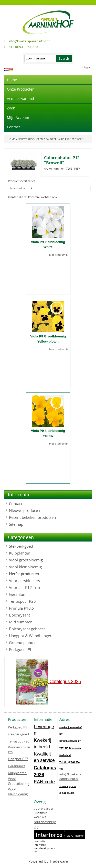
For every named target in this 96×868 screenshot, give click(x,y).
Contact (13, 127)
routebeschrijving (45, 824)
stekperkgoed (18, 734)
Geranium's (17, 766)
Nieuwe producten (25, 510)
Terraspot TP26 (22, 601)
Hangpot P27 (18, 759)
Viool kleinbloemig (25, 567)
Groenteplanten (23, 643)
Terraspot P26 (19, 741)
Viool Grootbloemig (19, 781)
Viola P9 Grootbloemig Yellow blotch (48, 339)
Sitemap (16, 524)
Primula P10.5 (22, 608)
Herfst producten (24, 574)
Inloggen (87, 67)
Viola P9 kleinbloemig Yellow (48, 433)
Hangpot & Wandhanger (30, 636)
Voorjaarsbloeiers (24, 581)
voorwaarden (44, 808)
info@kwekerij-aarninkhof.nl (70, 777)
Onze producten (21, 89)
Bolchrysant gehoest (27, 629)
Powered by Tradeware (48, 861)
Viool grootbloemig (26, 560)
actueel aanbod (20, 99)
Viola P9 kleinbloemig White (48, 244)
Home (12, 80)
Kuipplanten (20, 553)
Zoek (11, 108)
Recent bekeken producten (32, 517)
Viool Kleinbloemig (18, 792)
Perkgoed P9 (20, 649)
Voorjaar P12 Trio (24, 587)
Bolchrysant (19, 615)
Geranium (18, 594)
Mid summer (20, 622)
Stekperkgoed (21, 546)
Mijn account (18, 117)
